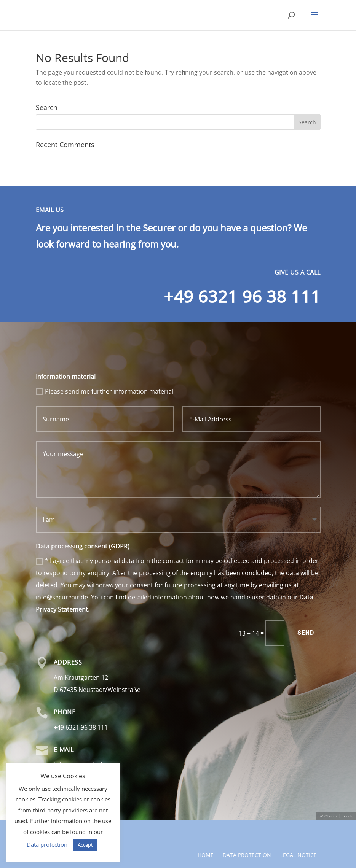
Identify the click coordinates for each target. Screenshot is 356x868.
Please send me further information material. (105, 391)
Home (206, 828)
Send (306, 633)
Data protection (247, 828)
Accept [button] (85, 845)
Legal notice (299, 828)
